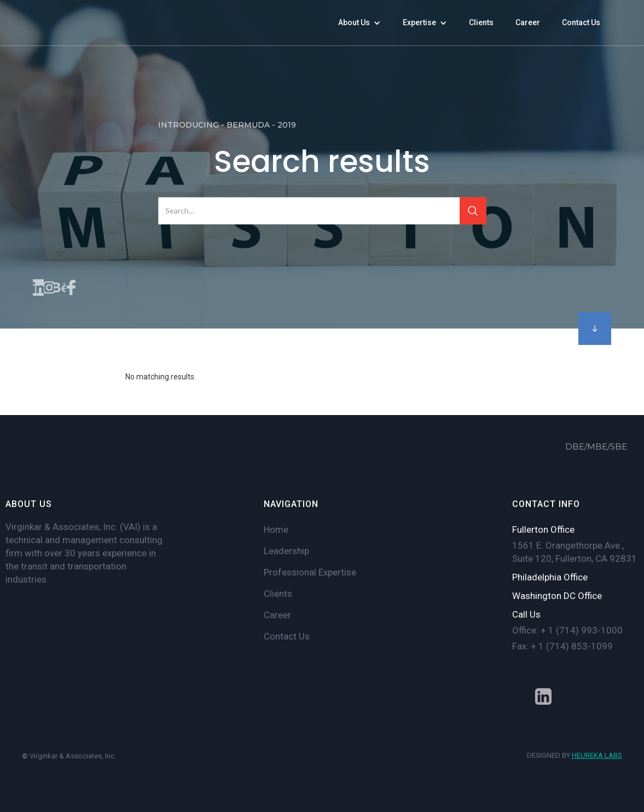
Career (277, 615)
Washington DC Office (557, 596)
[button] (359, 23)
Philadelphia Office (550, 577)
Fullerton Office (543, 529)
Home (276, 529)
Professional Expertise (310, 572)
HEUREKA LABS (597, 755)
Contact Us (287, 636)
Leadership (286, 551)
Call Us (526, 614)
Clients (278, 594)
